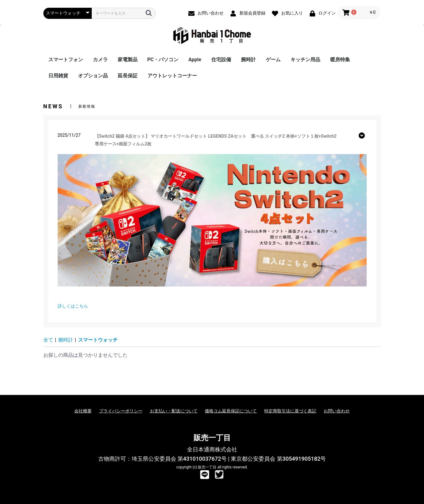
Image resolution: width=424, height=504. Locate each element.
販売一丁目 (212, 438)
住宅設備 (221, 60)
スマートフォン (66, 60)
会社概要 (83, 411)
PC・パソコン (163, 60)
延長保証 (128, 76)
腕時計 (248, 60)
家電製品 (128, 60)
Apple (195, 60)
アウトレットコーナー (172, 76)
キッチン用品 (305, 60)
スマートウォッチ (98, 340)
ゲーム (273, 60)
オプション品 (93, 76)
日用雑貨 (58, 76)
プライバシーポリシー (121, 411)
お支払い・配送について (174, 411)
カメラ (100, 60)
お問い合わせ (337, 411)
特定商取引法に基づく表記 (290, 411)
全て (48, 340)
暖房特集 (340, 60)
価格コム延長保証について (231, 411)
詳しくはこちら (73, 306)
